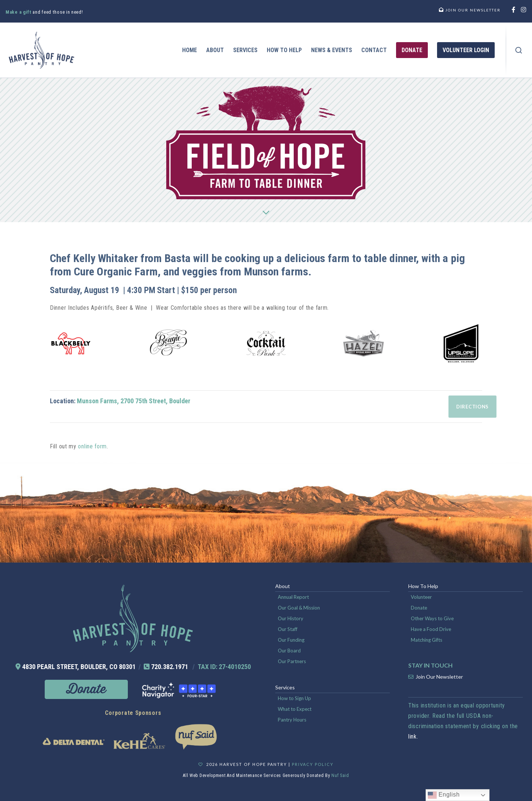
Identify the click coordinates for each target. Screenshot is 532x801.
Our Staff (288, 629)
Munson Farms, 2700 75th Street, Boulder (134, 401)
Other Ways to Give (432, 618)
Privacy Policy (313, 764)
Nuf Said (340, 775)
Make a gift (19, 12)
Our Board (289, 651)
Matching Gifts (427, 640)
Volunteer (421, 597)
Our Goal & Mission (299, 608)
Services (285, 687)
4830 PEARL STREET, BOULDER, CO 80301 (79, 667)
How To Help (423, 586)
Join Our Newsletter (439, 677)
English (444, 795)
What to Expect (295, 709)
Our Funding (291, 640)
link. (413, 736)
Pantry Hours (292, 720)
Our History (291, 618)
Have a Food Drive (431, 629)
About (283, 586)
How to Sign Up (294, 698)
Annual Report (293, 597)
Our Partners (292, 661)
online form (92, 446)
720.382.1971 (170, 667)
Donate (419, 608)
